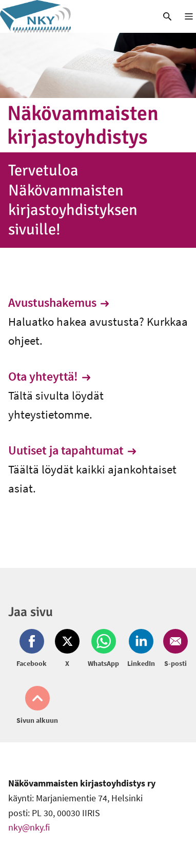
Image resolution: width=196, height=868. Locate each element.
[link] (74, 16)
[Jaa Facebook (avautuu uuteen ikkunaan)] (34, 649)
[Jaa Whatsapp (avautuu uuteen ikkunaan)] (103, 649)
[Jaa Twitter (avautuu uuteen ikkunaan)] (67, 649)
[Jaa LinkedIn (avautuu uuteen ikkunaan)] (141, 649)
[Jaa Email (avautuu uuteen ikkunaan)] (173, 649)
